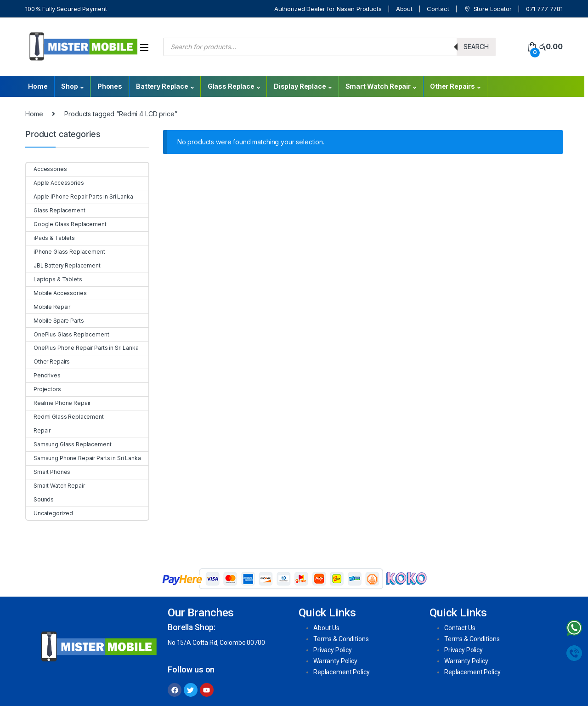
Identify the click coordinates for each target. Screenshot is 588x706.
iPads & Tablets (51, 238)
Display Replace (300, 86)
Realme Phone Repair (58, 403)
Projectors (44, 389)
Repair (38, 430)
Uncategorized (50, 513)
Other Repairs (452, 86)
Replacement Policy (341, 672)
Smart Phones (48, 472)
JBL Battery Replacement (63, 265)
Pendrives (43, 375)
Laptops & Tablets (54, 279)
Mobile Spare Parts (55, 321)
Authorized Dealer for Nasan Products (328, 9)
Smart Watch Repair (378, 86)
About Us (326, 628)
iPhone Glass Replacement (66, 252)
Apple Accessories (55, 183)
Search (476, 47)
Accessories (46, 169)
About (404, 9)
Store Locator (488, 9)
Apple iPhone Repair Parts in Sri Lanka (80, 196)
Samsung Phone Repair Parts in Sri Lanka (84, 458)
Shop (69, 86)
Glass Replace (231, 86)
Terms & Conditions (341, 639)
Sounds (40, 499)
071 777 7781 (544, 9)
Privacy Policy (333, 650)
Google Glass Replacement (66, 224)
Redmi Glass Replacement (65, 417)
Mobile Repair (48, 307)
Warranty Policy (335, 661)
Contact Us (460, 628)
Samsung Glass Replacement (69, 444)
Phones (110, 86)
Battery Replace (162, 86)
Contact (438, 9)
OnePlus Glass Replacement (68, 334)
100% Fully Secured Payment (66, 9)
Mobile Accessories (56, 293)
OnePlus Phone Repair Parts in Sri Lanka (82, 348)
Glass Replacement (56, 210)
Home (38, 86)
